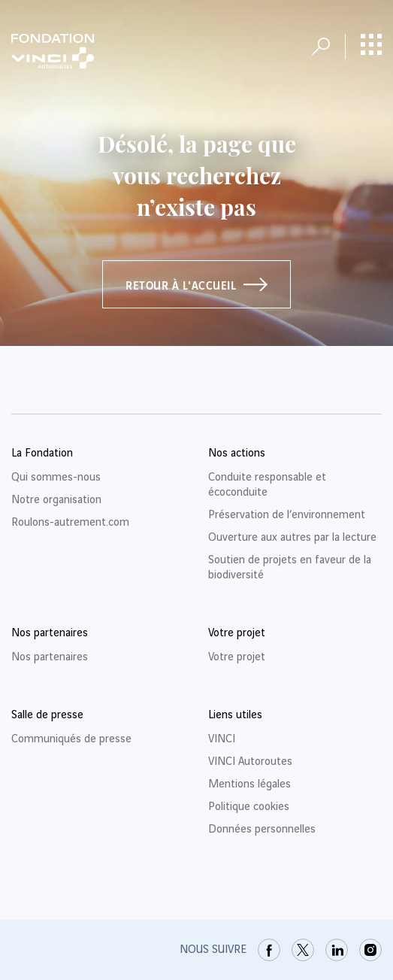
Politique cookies (249, 807)
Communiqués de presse (71, 739)
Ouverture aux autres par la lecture (292, 538)
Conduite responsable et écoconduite (267, 485)
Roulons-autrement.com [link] (70, 523)
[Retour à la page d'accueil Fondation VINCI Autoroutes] (53, 51)
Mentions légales (249, 784)
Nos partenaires (50, 657)
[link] (269, 950)
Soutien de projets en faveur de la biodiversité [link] (290, 568)
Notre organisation (56, 500)
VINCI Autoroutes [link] (250, 762)
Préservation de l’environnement (287, 515)
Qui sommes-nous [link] (56, 478)
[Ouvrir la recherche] (321, 47)
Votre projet (237, 657)
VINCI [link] (222, 739)
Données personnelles (262, 830)
